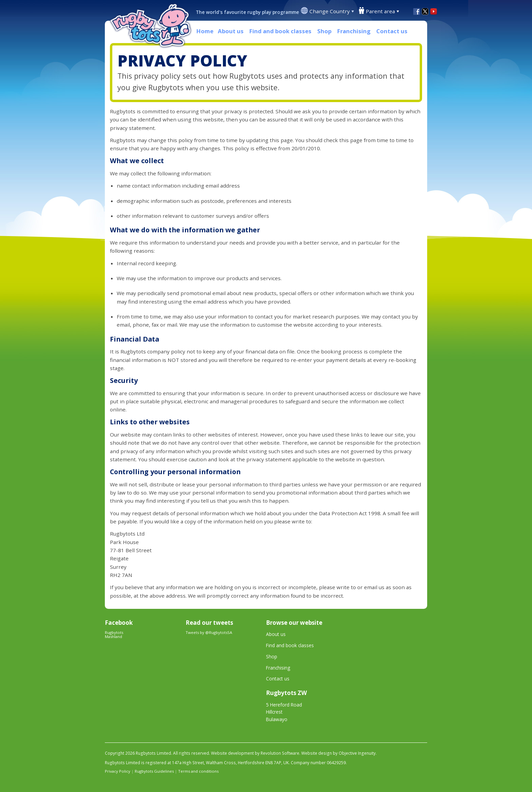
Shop (324, 31)
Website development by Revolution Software (255, 753)
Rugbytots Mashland (114, 634)
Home (205, 31)
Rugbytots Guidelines (154, 771)
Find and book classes (280, 31)
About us (231, 31)
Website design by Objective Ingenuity (338, 753)
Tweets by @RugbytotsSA (209, 632)
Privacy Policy (118, 771)
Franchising (354, 31)
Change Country (330, 11)
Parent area (380, 11)
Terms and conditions (198, 771)
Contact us (392, 31)
